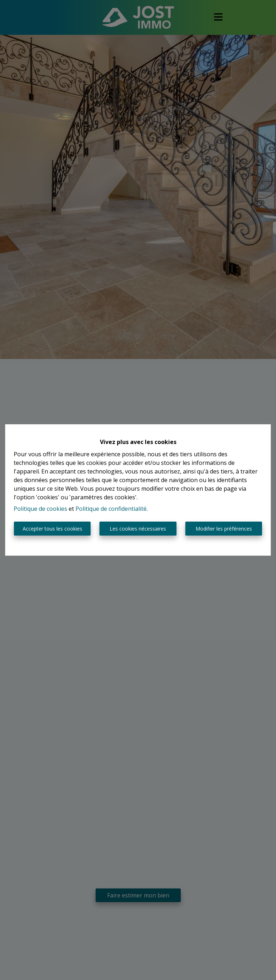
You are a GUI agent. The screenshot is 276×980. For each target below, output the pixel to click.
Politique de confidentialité (111, 509)
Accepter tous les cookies (52, 529)
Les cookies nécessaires (138, 529)
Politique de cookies (40, 509)
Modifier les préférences (224, 529)
